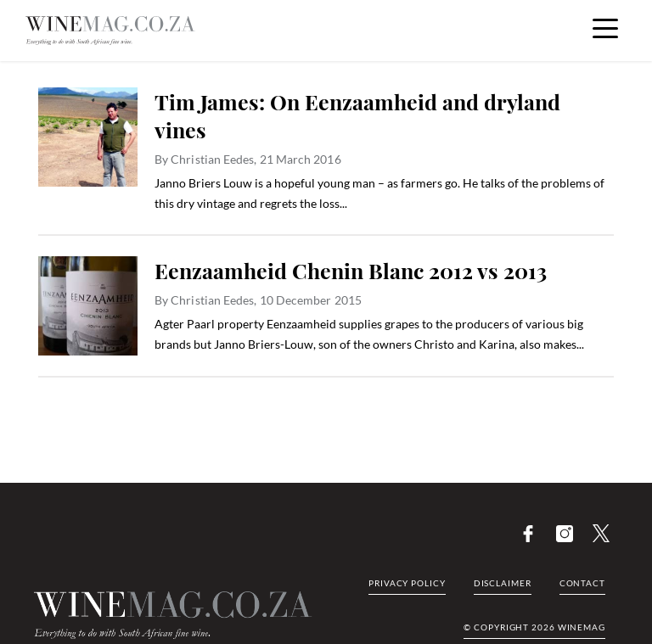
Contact (582, 583)
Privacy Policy (407, 583)
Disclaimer (503, 583)
